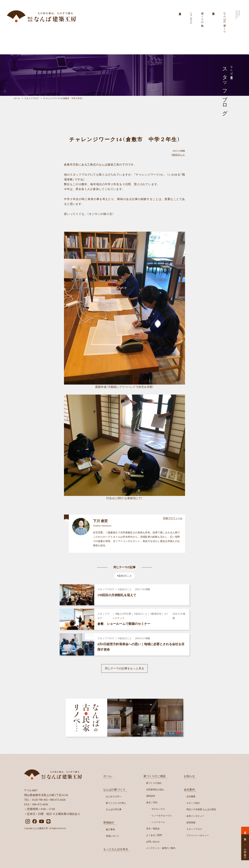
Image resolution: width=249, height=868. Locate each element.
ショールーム (191, 17)
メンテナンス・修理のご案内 (161, 848)
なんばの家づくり (225, 21)
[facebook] (35, 821)
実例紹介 (109, 823)
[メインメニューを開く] (238, 15)
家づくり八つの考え (116, 803)
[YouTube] (41, 821)
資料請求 (151, 796)
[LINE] (48, 821)
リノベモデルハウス (162, 816)
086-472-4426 (58, 800)
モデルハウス (158, 809)
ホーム (107, 776)
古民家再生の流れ (155, 790)
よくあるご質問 (154, 835)
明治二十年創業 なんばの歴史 (201, 809)
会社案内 (180, 11)
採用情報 (191, 823)
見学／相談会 (153, 829)
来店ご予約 (152, 802)
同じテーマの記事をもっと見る (124, 668)
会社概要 (191, 796)
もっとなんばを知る (116, 849)
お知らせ (189, 776)
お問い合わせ (153, 842)
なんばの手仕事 (114, 809)
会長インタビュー (195, 816)
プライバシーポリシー (198, 835)
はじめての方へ (114, 796)
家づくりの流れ (202, 18)
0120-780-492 (40, 800)
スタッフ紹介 (193, 803)
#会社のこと (178, 155)
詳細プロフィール (173, 518)
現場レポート (113, 836)
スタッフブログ (194, 829)
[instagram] (28, 821)
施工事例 (213, 11)
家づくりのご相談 (155, 776)
